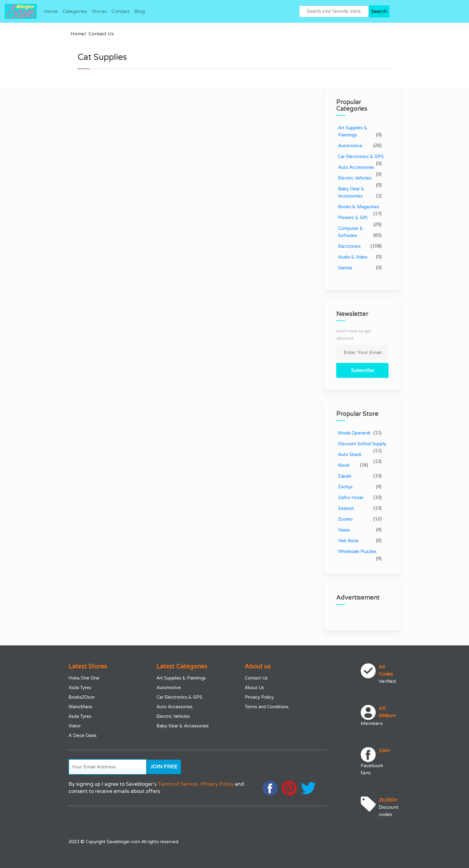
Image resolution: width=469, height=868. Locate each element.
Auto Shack (350, 454)
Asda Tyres (80, 688)
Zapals (345, 476)
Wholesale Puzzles (357, 551)
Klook (344, 465)
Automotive (350, 146)
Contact (121, 11)
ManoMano (80, 707)
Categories (75, 11)
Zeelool (346, 508)
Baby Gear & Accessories (183, 726)
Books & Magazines (359, 207)
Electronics (349, 246)
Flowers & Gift (353, 218)
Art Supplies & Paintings (181, 678)
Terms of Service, (178, 784)
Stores (99, 11)
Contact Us (101, 34)
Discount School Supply (362, 444)
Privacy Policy (259, 697)
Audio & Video (353, 257)
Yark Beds (348, 541)
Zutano (345, 519)
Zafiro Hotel (351, 498)
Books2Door (82, 697)
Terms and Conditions (267, 707)
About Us (254, 688)
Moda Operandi (354, 433)
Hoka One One (84, 678)
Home (51, 11)
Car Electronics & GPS (361, 156)
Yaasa (344, 530)
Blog (140, 11)
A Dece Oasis (83, 735)
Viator (75, 726)
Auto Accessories (356, 167)
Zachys (345, 487)
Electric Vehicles (355, 178)
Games (345, 268)
